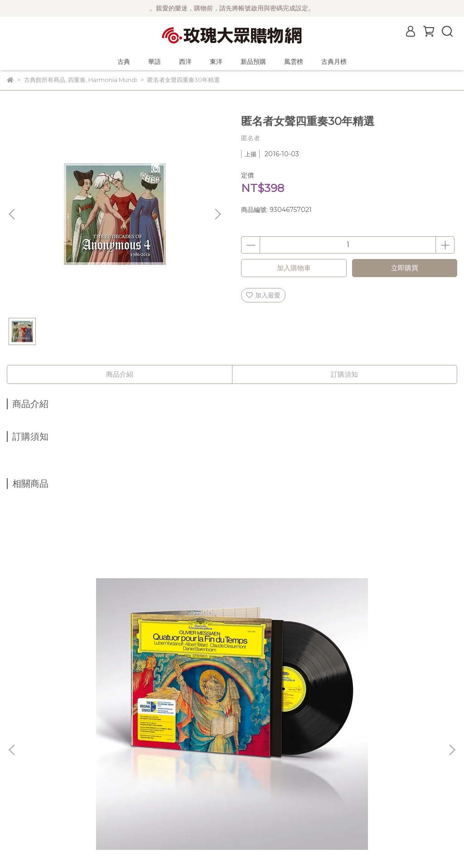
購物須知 (19, 782)
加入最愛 (263, 295)
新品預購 (253, 62)
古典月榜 (334, 62)
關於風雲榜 (23, 768)
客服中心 (19, 809)
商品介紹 (120, 374)
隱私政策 (19, 796)
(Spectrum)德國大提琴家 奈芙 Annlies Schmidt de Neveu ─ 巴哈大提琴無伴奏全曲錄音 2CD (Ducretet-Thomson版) (229, 644)
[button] (217, 214)
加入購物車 (294, 268)
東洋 (216, 62)
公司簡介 (19, 755)
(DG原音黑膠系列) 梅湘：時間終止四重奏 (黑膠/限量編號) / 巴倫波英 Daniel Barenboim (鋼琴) (85, 644)
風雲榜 (294, 62)
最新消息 (19, 741)
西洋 (185, 62)
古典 (124, 62)
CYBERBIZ (218, 845)
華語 (155, 62)
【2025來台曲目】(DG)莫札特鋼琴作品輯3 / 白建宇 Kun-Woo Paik (374, 644)
